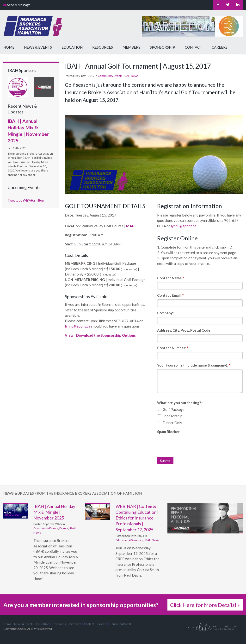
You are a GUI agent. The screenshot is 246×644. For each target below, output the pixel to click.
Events (64, 528)
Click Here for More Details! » (205, 605)
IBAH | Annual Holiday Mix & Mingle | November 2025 (54, 512)
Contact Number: (173, 348)
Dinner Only (170, 423)
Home (9, 47)
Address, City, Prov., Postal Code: (184, 330)
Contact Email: (170, 295)
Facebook (218, 5)
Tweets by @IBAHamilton (26, 200)
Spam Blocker (168, 432)
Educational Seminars (129, 540)
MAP (130, 226)
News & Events (38, 47)
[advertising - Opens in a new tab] (44, 87)
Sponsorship (163, 47)
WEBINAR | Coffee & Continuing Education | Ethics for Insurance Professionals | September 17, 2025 (137, 518)
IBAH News (131, 76)
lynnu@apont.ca (78, 326)
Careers (220, 47)
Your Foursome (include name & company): (194, 365)
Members (131, 47)
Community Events (110, 76)
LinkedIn (238, 5)
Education (72, 47)
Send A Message (19, 5)
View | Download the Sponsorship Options (100, 335)
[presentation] (194, 445)
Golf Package (171, 409)
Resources (103, 47)
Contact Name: (171, 278)
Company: (165, 313)
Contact (193, 47)
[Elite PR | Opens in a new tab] (212, 627)
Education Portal (120, 624)
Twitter (228, 5)
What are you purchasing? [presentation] (180, 403)
